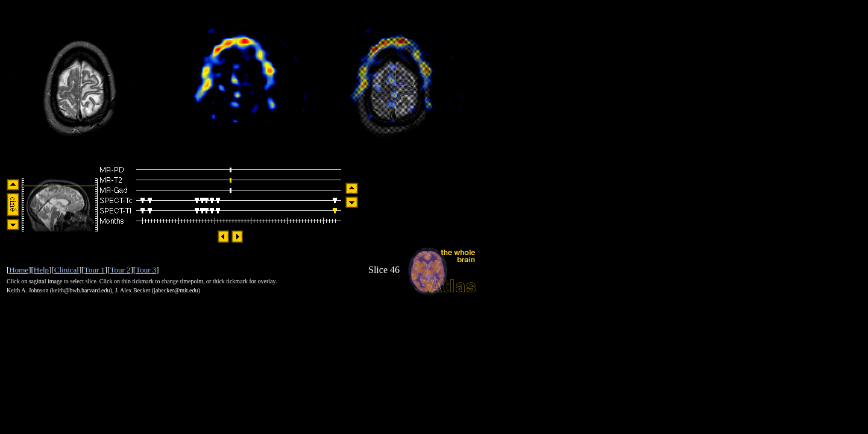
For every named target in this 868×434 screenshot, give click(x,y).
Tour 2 (120, 270)
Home (19, 270)
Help (41, 270)
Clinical (67, 270)
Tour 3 (146, 270)
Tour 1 (95, 270)
